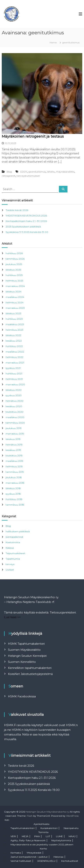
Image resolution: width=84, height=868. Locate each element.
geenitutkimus (37, 172)
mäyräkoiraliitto (65, 172)
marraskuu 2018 (15, 483)
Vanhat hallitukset (21, 861)
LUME (59, 836)
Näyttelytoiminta (61, 840)
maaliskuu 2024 (15, 297)
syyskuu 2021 (13, 368)
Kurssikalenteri (49, 828)
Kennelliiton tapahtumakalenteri (30, 668)
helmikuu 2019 (14, 466)
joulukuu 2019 (14, 428)
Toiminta (43, 832)
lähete (51, 172)
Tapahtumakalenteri (23, 828)
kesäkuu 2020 (14, 406)
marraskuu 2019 (15, 434)
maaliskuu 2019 (14, 461)
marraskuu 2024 (15, 286)
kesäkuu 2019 (13, 450)
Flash (30, 816)
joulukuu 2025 (14, 264)
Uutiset (10, 570)
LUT (48, 836)
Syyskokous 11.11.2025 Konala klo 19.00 (27, 232)
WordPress (72, 816)
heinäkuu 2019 (14, 445)
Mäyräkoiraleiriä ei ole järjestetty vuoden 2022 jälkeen (42, 844)
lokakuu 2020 (14, 390)
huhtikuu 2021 (14, 373)
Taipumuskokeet (15, 553)
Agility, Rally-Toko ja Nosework (28, 840)
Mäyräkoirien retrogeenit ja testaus (33, 136)
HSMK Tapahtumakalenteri (26, 644)
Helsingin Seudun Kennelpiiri (27, 656)
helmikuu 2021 (14, 379)
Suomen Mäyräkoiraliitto (24, 650)
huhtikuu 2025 (14, 275)
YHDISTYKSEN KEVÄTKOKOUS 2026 (26, 216)
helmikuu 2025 (14, 281)
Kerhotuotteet (70, 861)
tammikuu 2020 (15, 423)
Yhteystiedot (34, 853)
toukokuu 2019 (14, 455)
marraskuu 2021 (15, 363)
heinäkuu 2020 (15, 401)
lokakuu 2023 (13, 313)
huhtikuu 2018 (14, 499)
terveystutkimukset (28, 176)
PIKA (37, 836)
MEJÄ (25, 836)
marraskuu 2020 (15, 384)
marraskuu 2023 (15, 308)
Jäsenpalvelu (71, 828)
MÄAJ (72, 836)
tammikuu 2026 (15, 259)
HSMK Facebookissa (22, 696)
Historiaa (58, 857)
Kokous (10, 548)
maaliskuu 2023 (15, 324)
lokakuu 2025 (13, 270)
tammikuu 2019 (15, 472)
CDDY (24, 172)
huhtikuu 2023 (14, 319)
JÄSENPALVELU (46, 861)
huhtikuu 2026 (14, 253)
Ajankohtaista (42, 824)
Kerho (43, 849)
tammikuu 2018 (15, 505)
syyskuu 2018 (13, 494)
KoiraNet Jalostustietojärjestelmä (30, 674)
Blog (9, 172)
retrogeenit (9, 176)
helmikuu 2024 (15, 302)
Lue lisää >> (12, 617)
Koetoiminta (13, 542)
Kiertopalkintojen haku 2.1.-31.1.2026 (26, 221)
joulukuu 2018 (14, 477)
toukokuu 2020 (15, 412)
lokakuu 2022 (13, 335)
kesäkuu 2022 (14, 341)
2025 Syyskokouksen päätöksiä (23, 227)
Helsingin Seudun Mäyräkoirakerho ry (47, 812)
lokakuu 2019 (13, 439)
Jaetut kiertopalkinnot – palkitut (29, 857)
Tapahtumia (13, 559)
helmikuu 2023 (14, 330)
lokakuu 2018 (13, 488)
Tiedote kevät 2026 (17, 210)
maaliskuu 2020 (15, 417)
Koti (7, 820)
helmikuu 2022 (14, 357)
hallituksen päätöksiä (18, 531)
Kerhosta (16, 853)
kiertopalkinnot (14, 537)
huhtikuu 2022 (14, 346)
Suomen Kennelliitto (22, 662)
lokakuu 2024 (14, 292)
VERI (13, 836)
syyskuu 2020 (14, 395)
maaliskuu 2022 (15, 352)
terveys (10, 564)
